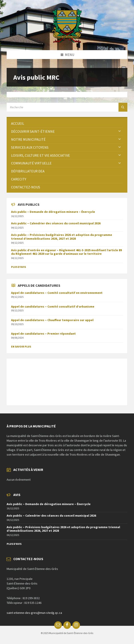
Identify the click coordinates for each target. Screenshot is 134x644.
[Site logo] (67, 41)
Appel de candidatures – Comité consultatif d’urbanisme (53, 306)
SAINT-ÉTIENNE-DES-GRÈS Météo (67, 380)
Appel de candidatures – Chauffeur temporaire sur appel (52, 320)
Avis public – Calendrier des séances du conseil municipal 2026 (56, 223)
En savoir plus (21, 347)
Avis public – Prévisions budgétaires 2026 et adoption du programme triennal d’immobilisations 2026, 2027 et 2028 (62, 237)
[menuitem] (67, 123)
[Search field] (62, 107)
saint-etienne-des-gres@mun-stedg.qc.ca (34, 613)
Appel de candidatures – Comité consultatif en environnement (57, 293)
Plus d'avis (18, 267)
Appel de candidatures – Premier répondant (43, 334)
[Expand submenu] (120, 131)
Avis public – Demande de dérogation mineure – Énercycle (53, 212)
